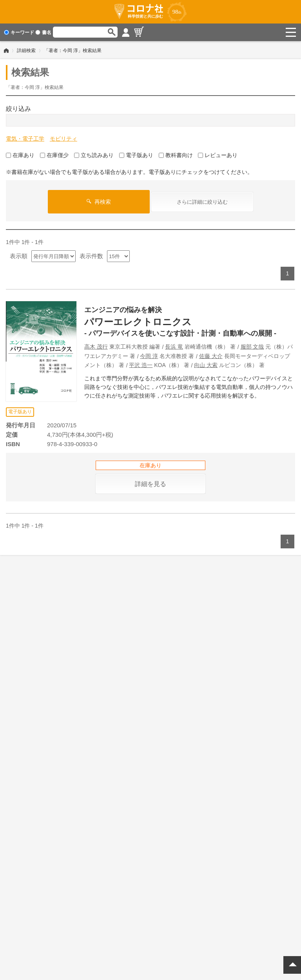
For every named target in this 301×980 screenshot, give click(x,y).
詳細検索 (26, 51)
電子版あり (136, 155)
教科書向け (176, 155)
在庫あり (20, 155)
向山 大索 (206, 365)
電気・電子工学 (25, 139)
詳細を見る (150, 484)
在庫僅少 (54, 155)
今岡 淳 (149, 356)
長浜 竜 (174, 347)
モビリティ (63, 139)
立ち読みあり (94, 155)
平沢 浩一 (141, 365)
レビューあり (218, 155)
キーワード (19, 33)
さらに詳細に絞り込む (202, 202)
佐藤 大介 (211, 356)
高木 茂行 (96, 347)
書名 (43, 33)
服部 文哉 (252, 347)
